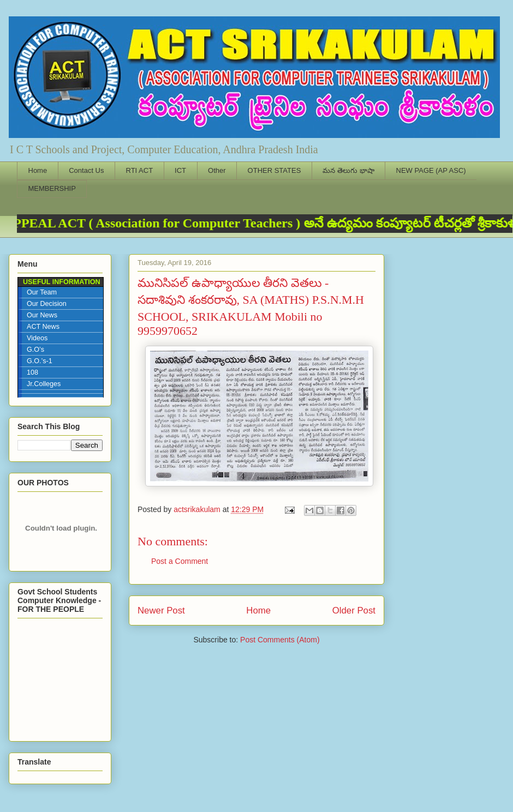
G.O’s (35, 350)
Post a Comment (180, 561)
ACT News (43, 327)
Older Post (354, 610)
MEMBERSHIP (52, 188)
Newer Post (161, 610)
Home (38, 170)
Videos (37, 338)
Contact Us (86, 170)
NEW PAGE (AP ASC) (431, 170)
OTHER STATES (275, 170)
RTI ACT (140, 170)
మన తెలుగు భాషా (348, 170)
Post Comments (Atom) (280, 640)
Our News (42, 315)
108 (32, 372)
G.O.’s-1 (40, 361)
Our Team (42, 292)
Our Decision (47, 304)
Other (217, 170)
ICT (180, 170)
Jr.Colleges (44, 384)
